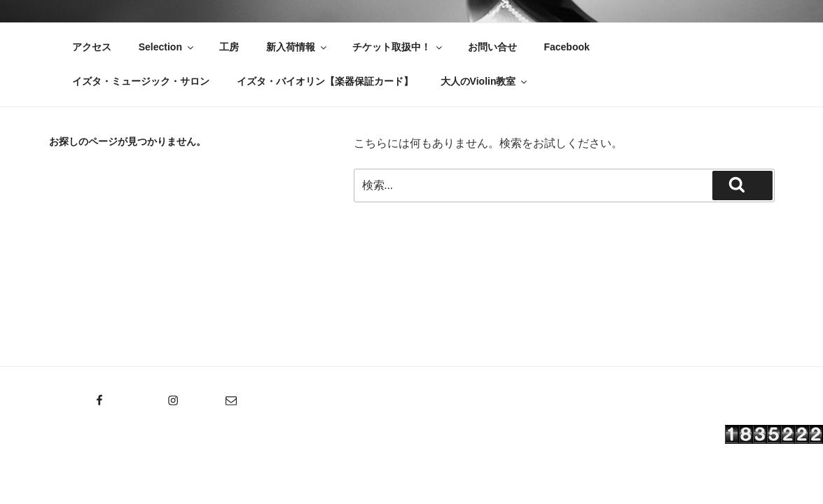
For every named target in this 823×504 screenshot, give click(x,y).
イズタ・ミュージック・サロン (141, 81)
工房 (229, 47)
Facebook (566, 47)
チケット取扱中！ (398, 47)
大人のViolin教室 (485, 81)
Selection (167, 47)
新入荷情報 (297, 47)
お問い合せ (492, 47)
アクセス (92, 47)
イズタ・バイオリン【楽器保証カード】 (325, 81)
